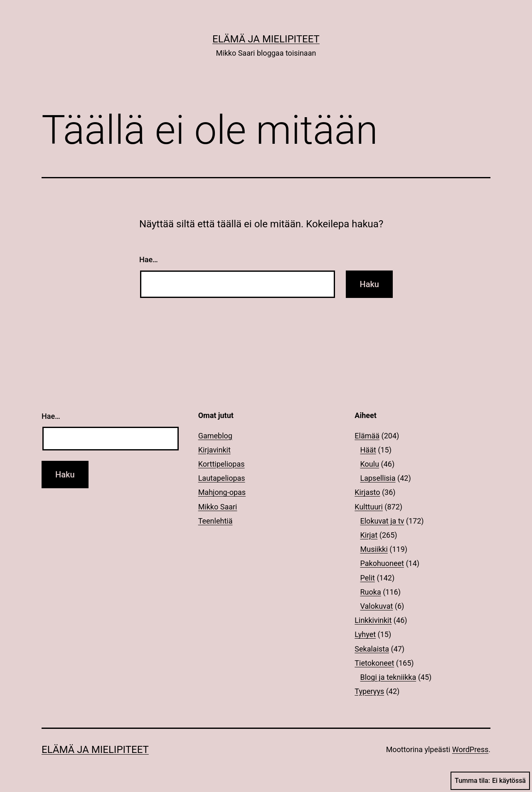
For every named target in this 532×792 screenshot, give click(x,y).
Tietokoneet (374, 663)
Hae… (149, 259)
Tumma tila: (490, 781)
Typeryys (369, 691)
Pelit (368, 578)
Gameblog (215, 436)
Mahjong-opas (222, 492)
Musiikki (374, 549)
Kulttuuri (369, 507)
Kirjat (369, 535)
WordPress (470, 749)
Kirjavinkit (214, 450)
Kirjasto (367, 492)
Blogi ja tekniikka (388, 677)
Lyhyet (365, 634)
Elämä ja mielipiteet (266, 39)
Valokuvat (377, 606)
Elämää (367, 436)
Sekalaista (372, 649)
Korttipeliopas (222, 464)
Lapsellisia (378, 478)
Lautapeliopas (222, 478)
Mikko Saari (218, 507)
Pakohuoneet (382, 563)
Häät (368, 450)
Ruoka (371, 592)
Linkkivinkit (373, 620)
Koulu (370, 464)
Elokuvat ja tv (382, 521)
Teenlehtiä (216, 521)
